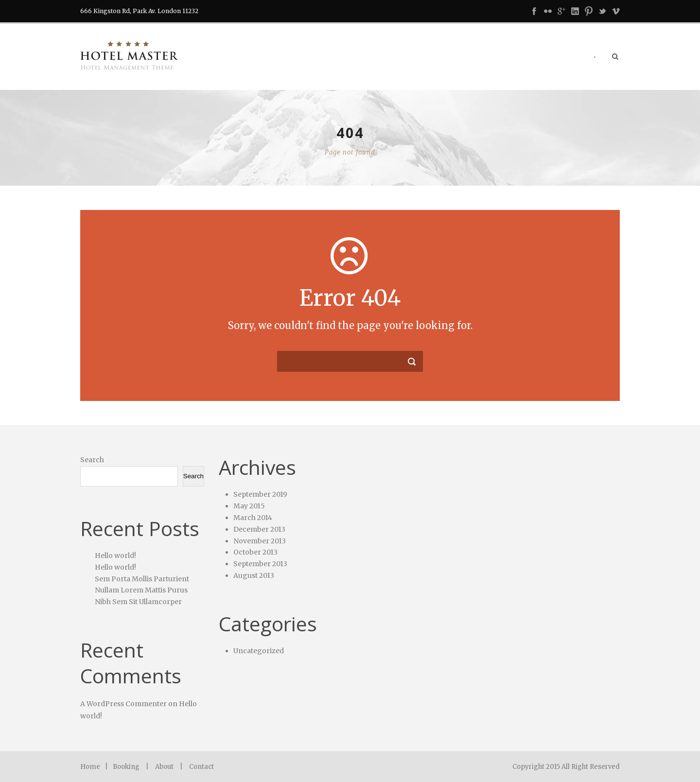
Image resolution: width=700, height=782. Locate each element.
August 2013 (254, 575)
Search (92, 460)
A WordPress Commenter (123, 704)
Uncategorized (259, 651)
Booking (126, 767)
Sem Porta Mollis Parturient (142, 579)
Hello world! (115, 556)
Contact (201, 767)
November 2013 (260, 541)
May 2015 (249, 506)
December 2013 (259, 529)
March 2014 (253, 518)
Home (90, 767)
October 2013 (255, 552)
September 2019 (260, 494)
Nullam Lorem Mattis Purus (141, 590)
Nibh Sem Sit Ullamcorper (138, 602)
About (164, 767)
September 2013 (260, 564)
